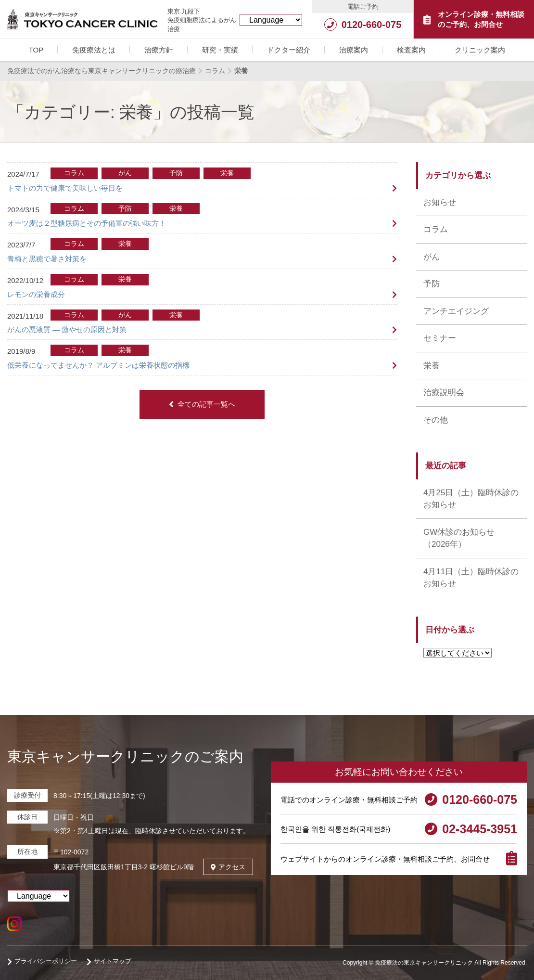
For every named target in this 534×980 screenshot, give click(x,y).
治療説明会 (444, 393)
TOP (36, 50)
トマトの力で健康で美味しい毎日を (65, 188)
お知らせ (440, 202)
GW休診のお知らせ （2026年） (459, 538)
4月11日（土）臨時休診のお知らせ (471, 578)
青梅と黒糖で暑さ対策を (47, 259)
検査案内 (411, 50)
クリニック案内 (480, 50)
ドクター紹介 (289, 50)
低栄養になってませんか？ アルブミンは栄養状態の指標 (98, 365)
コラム (436, 229)
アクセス (228, 867)
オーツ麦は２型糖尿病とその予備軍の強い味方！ (87, 223)
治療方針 (159, 50)
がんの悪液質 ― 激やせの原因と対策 (67, 329)
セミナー (440, 338)
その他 (436, 420)
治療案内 (354, 50)
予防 (432, 284)
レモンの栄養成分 (36, 294)
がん (432, 257)
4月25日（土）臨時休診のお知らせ (471, 499)
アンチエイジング (456, 311)
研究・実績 (220, 50)
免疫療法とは (94, 50)
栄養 (432, 366)
